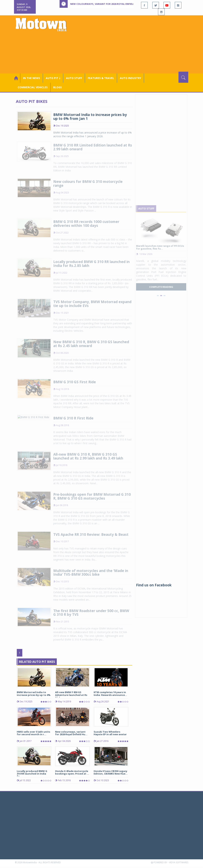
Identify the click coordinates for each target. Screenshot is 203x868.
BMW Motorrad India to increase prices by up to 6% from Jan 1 (90, 117)
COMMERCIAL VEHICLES (33, 87)
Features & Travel (101, 78)
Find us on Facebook (154, 585)
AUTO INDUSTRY (130, 78)
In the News (32, 78)
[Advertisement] (136, 44)
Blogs (58, 87)
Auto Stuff (74, 78)
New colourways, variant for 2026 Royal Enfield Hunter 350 (110, 4)
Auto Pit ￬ (53, 78)
